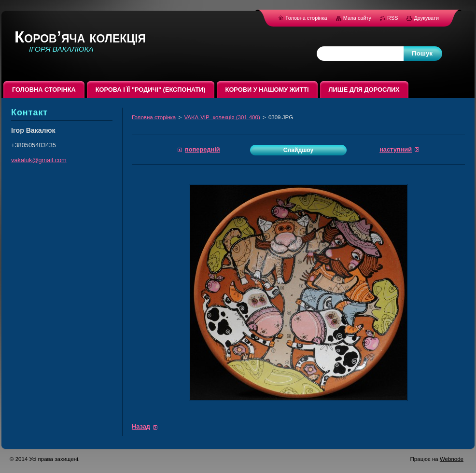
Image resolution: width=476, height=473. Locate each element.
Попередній (203, 149)
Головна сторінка (154, 117)
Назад (141, 426)
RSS (393, 18)
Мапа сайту (357, 18)
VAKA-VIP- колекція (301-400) (222, 117)
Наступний (396, 149)
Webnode (452, 459)
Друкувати (426, 18)
